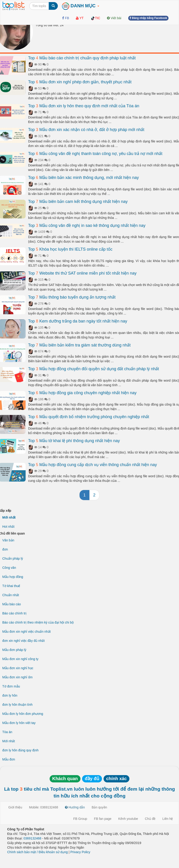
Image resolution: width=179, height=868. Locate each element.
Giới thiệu (15, 807)
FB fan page (103, 819)
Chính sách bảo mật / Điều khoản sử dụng (38, 852)
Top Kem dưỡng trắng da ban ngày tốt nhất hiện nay (78, 321)
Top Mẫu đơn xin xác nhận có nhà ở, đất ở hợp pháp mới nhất (86, 130)
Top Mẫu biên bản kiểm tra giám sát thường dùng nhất (79, 345)
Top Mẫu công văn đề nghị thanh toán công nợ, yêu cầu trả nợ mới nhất (95, 154)
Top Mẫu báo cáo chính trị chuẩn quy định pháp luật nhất (82, 58)
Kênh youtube (128, 819)
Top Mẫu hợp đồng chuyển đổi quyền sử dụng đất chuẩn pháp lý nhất (94, 369)
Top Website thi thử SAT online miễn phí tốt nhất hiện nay (82, 273)
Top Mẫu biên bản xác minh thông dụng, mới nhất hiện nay (83, 178)
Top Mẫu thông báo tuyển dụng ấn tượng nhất (72, 297)
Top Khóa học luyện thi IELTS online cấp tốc (70, 249)
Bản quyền (99, 807)
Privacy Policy (80, 852)
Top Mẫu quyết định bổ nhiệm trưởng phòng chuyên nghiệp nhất (89, 417)
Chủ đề (150, 819)
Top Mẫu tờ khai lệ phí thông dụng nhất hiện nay (74, 441)
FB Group (80, 819)
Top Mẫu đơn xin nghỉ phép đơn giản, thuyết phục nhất (80, 82)
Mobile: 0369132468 (44, 807)
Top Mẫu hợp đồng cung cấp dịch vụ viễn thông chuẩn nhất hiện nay (92, 465)
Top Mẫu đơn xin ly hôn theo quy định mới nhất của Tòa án (84, 106)
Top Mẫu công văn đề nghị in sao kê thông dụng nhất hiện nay (87, 226)
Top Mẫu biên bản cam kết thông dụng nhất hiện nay (78, 202)
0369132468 (32, 838)
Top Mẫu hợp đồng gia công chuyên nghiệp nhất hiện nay (82, 393)
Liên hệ (168, 819)
